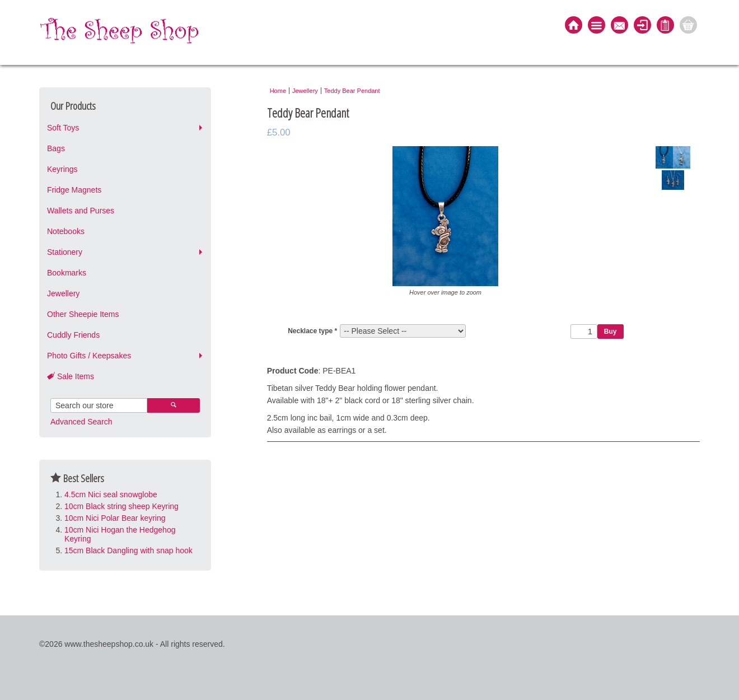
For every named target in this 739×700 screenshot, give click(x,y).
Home (278, 91)
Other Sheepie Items (83, 314)
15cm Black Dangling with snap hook (128, 550)
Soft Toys (63, 128)
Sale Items (71, 376)
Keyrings (62, 169)
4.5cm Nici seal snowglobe (111, 494)
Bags (56, 148)
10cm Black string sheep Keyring (121, 506)
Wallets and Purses (81, 211)
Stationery (65, 252)
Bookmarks (67, 273)
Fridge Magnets (74, 190)
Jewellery (63, 293)
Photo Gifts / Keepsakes (89, 356)
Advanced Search (81, 422)
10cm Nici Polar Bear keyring (115, 518)
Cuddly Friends (73, 335)
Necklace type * (312, 331)
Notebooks (66, 231)
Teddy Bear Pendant (352, 91)
